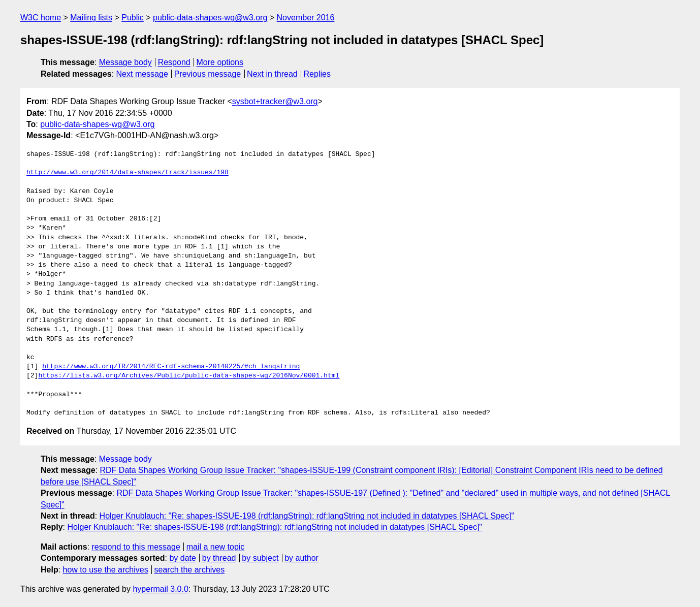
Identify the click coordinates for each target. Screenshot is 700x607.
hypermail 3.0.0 (160, 589)
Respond (174, 62)
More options (220, 62)
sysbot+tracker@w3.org (275, 101)
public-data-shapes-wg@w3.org (210, 18)
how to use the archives (106, 570)
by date (182, 558)
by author (301, 558)
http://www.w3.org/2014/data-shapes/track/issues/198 (128, 173)
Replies (317, 74)
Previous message (208, 74)
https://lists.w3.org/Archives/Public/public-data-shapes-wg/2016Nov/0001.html (189, 376)
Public (133, 18)
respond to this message (136, 547)
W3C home (41, 18)
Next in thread (272, 74)
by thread (219, 558)
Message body (125, 62)
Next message (142, 74)
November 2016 (306, 18)
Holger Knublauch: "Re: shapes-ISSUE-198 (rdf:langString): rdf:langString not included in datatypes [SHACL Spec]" (307, 516)
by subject (260, 558)
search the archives (190, 570)
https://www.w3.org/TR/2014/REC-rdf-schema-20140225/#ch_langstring (171, 367)
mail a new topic (216, 547)
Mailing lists (91, 18)
